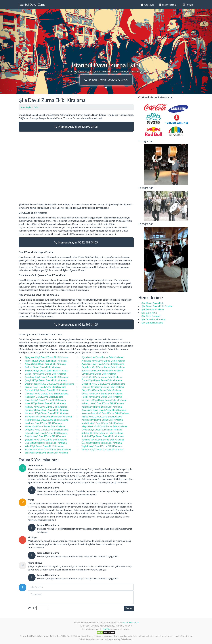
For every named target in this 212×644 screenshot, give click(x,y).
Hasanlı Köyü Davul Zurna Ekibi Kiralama (46, 400)
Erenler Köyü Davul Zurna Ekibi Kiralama (46, 387)
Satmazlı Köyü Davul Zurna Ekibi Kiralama (46, 433)
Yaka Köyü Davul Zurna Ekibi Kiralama (44, 446)
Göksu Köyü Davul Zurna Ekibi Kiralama (102, 393)
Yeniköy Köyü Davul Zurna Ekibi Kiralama (102, 449)
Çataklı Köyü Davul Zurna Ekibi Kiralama (45, 374)
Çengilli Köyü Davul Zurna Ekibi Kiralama (46, 380)
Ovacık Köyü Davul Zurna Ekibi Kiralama (102, 430)
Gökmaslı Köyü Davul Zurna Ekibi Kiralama (46, 393)
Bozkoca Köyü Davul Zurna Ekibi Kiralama (46, 370)
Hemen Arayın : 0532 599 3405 (106, 80)
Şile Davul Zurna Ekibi (153, 303)
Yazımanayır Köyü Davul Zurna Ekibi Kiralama (48, 449)
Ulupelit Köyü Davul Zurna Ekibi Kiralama (46, 443)
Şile (36, 107)
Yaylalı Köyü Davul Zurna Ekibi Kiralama (102, 446)
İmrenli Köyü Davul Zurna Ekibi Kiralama (45, 403)
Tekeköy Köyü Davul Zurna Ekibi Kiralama (103, 440)
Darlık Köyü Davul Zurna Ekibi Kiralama (102, 380)
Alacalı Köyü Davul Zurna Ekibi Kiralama (45, 364)
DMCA (106, 629)
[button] (16, 52)
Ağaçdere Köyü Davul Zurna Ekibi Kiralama (47, 357)
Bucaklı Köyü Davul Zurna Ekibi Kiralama (102, 370)
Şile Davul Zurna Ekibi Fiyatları (157, 306)
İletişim (188, 5)
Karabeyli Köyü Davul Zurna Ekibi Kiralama (47, 410)
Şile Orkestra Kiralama (153, 319)
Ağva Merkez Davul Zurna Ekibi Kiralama (102, 357)
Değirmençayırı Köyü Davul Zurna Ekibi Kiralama (50, 384)
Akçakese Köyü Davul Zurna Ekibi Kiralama (103, 361)
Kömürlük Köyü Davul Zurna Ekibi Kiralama (47, 420)
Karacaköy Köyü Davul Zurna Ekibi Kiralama (104, 410)
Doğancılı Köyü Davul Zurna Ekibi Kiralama (103, 384)
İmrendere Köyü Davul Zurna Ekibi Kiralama (104, 400)
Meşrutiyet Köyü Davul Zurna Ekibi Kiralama (104, 426)
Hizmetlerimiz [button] (169, 5)
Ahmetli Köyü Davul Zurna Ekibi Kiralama (46, 361)
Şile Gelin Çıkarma (151, 316)
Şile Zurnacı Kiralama (152, 323)
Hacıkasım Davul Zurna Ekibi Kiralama (44, 397)
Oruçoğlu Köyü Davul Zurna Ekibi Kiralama (47, 430)
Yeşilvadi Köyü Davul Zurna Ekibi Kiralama (46, 453)
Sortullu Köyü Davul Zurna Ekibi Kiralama (103, 436)
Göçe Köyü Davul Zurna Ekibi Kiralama (101, 390)
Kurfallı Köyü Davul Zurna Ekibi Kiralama (102, 423)
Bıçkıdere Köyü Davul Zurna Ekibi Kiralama (103, 367)
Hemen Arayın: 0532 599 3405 (76, 127)
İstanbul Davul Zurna (32, 5)
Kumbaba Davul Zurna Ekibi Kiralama (44, 423)
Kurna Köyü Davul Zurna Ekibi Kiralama (45, 426)
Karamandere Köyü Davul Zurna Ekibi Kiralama (105, 413)
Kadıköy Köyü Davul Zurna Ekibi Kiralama (46, 407)
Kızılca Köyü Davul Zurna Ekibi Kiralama (102, 416)
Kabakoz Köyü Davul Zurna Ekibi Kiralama (103, 403)
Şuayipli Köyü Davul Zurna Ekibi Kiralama (46, 440)
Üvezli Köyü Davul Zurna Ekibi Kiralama (102, 443)
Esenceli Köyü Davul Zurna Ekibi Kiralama (103, 387)
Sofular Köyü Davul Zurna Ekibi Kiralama (102, 433)
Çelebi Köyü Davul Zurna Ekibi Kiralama (102, 377)
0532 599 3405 (131, 622)
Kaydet (129, 608)
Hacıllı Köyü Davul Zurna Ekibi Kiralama (102, 397)
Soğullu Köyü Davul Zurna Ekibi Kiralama (46, 436)
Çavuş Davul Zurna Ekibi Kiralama (99, 374)
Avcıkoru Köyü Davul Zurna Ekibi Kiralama (103, 364)
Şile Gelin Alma (149, 313)
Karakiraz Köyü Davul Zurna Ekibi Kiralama (47, 413)
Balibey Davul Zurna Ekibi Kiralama (43, 367)
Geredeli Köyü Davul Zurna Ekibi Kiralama (46, 390)
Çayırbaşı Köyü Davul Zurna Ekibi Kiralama (47, 377)
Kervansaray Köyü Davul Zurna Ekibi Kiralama (48, 416)
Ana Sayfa (148, 5)
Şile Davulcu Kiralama (153, 309)
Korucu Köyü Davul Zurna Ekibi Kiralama (102, 420)
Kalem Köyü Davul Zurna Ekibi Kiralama (102, 407)
